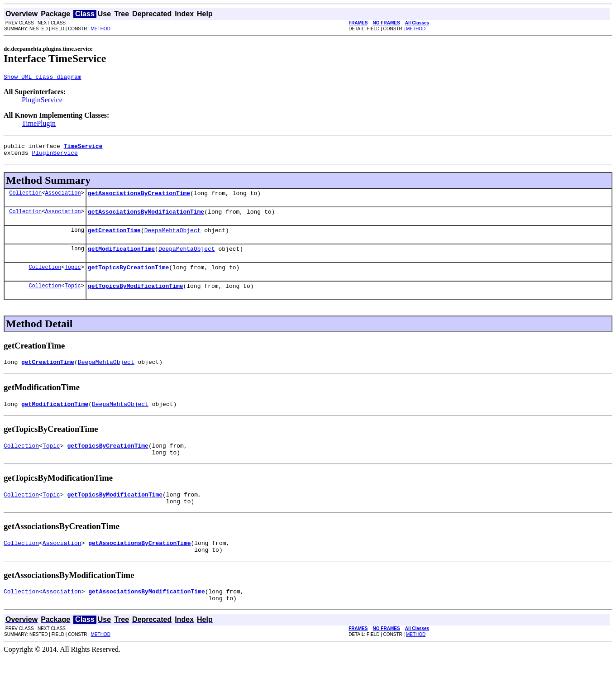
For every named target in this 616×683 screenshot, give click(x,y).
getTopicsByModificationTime (136, 298)
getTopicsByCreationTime (128, 278)
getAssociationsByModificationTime (146, 218)
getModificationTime (121, 258)
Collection (25, 198)
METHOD (101, 29)
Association (63, 198)
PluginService (42, 101)
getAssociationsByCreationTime (139, 198)
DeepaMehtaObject (173, 238)
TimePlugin (39, 125)
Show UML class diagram (43, 78)
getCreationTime (114, 238)
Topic (73, 278)
